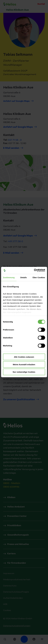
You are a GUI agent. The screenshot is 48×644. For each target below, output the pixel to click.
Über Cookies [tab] (39, 277)
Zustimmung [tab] (9, 277)
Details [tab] (24, 277)
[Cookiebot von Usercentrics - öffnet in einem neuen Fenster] (34, 270)
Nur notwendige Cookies (24, 372)
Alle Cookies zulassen (24, 357)
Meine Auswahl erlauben (24, 364)
